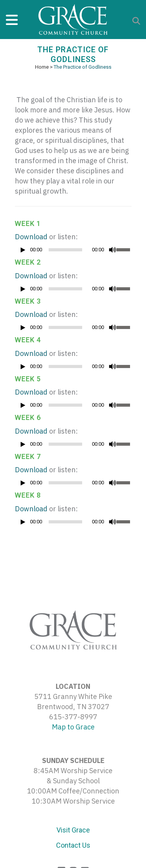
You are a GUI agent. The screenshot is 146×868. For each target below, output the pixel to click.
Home (42, 67)
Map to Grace (73, 727)
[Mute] (113, 250)
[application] (73, 252)
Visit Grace (73, 830)
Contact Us (73, 845)
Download (31, 237)
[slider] (65, 250)
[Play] (23, 250)
